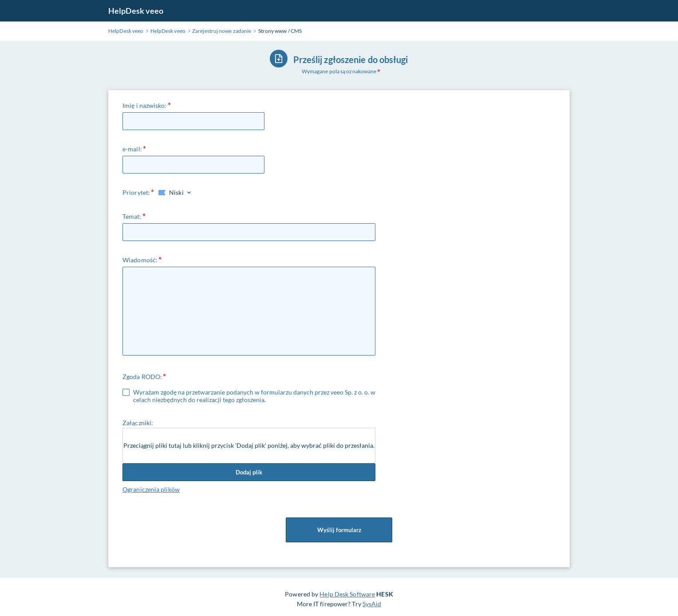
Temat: (132, 216)
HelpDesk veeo (136, 11)
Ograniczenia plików (151, 489)
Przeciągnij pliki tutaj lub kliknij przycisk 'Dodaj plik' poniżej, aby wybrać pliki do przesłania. (249, 445)
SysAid (372, 604)
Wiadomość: (140, 260)
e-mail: (132, 149)
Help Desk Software (347, 594)
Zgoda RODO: (142, 377)
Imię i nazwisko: (145, 105)
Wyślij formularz (339, 530)
